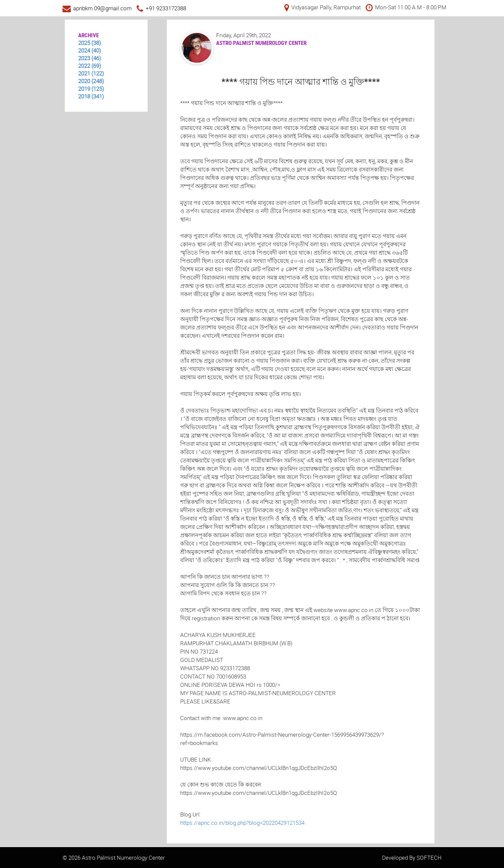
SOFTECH (429, 858)
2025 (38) (90, 43)
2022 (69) (90, 66)
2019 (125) (91, 89)
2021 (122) (91, 73)
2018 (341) (91, 96)
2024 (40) (90, 50)
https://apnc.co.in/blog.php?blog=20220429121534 (242, 823)
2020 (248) (91, 81)
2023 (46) (90, 58)
